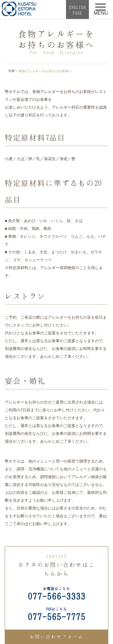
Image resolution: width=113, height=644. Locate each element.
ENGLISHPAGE (77, 10)
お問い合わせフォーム (57, 636)
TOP (11, 71)
